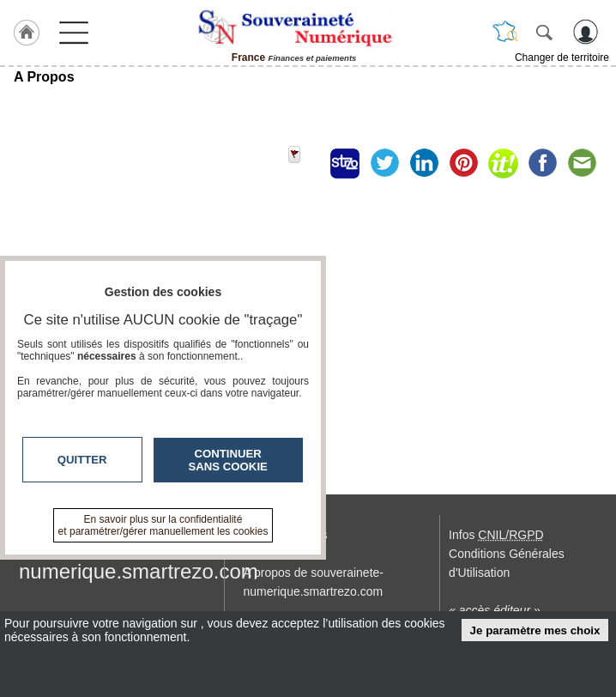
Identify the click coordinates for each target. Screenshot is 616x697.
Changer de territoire (562, 58)
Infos (496, 535)
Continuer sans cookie (228, 460)
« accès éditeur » (495, 610)
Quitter (82, 460)
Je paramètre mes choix (535, 630)
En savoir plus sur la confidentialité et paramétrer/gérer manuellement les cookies (163, 525)
